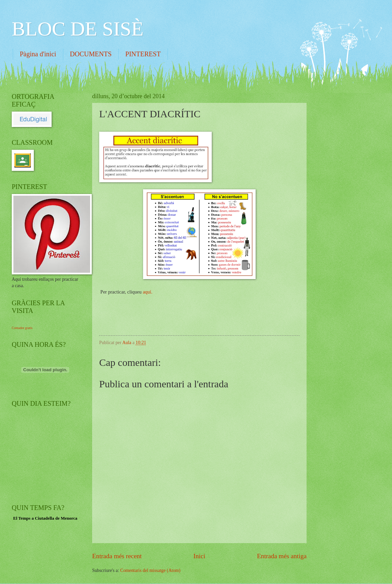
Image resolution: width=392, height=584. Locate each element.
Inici (199, 556)
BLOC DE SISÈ (78, 29)
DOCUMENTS (91, 54)
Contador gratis (22, 328)
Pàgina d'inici (38, 54)
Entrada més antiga (282, 556)
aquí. (148, 292)
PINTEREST (143, 54)
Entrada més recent (117, 556)
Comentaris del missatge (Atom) (150, 570)
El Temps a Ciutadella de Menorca (45, 518)
